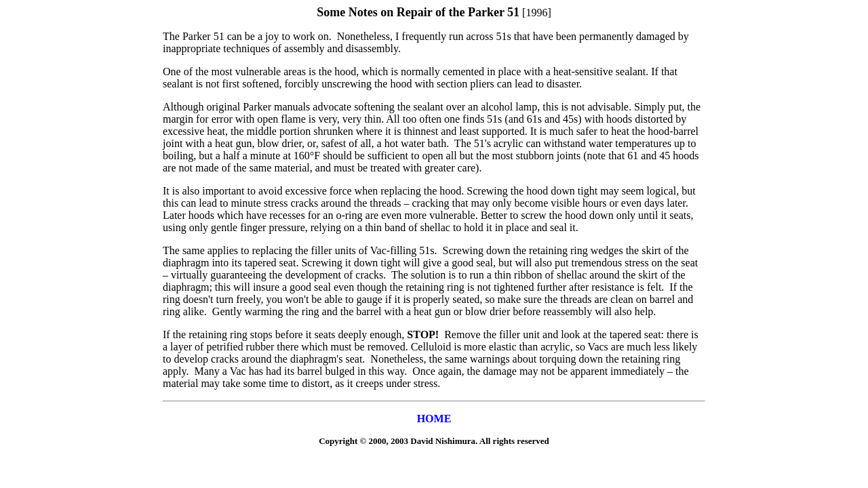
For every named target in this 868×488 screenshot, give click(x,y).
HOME (434, 419)
